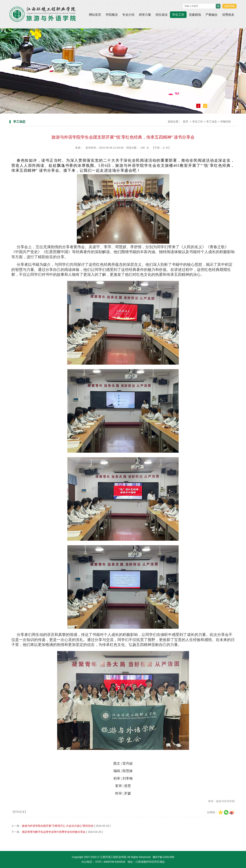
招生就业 (162, 15)
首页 (185, 122)
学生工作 (178, 15)
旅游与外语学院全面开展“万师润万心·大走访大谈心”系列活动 (58, 826)
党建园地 (195, 15)
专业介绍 (128, 15)
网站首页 (95, 15)
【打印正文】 (19, 812)
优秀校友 (228, 15)
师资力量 (145, 15)
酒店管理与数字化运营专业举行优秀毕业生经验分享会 (54, 832)
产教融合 (212, 15)
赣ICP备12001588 (163, 857)
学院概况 (112, 15)
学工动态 (212, 122)
